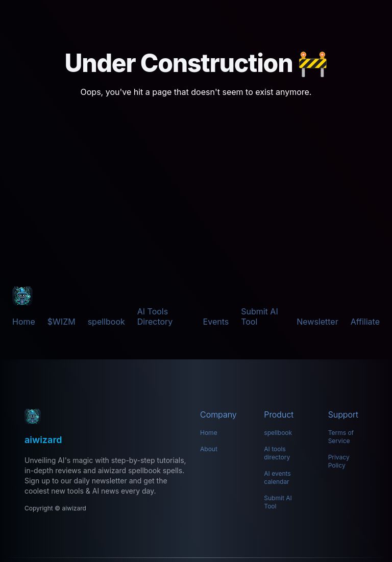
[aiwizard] (22, 296)
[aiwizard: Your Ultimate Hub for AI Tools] (106, 417)
